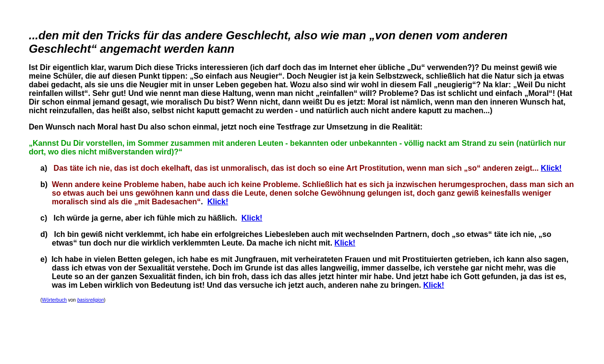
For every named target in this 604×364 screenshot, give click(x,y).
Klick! (551, 168)
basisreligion (91, 300)
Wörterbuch (54, 300)
